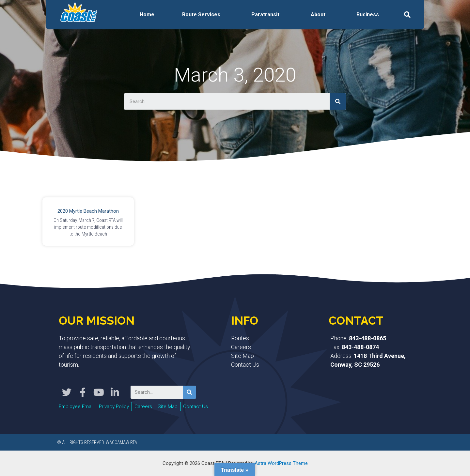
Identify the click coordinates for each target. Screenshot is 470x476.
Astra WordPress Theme (281, 463)
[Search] (338, 101)
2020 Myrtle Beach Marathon (88, 211)
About (318, 15)
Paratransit (265, 15)
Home (147, 15)
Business (368, 15)
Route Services (201, 15)
